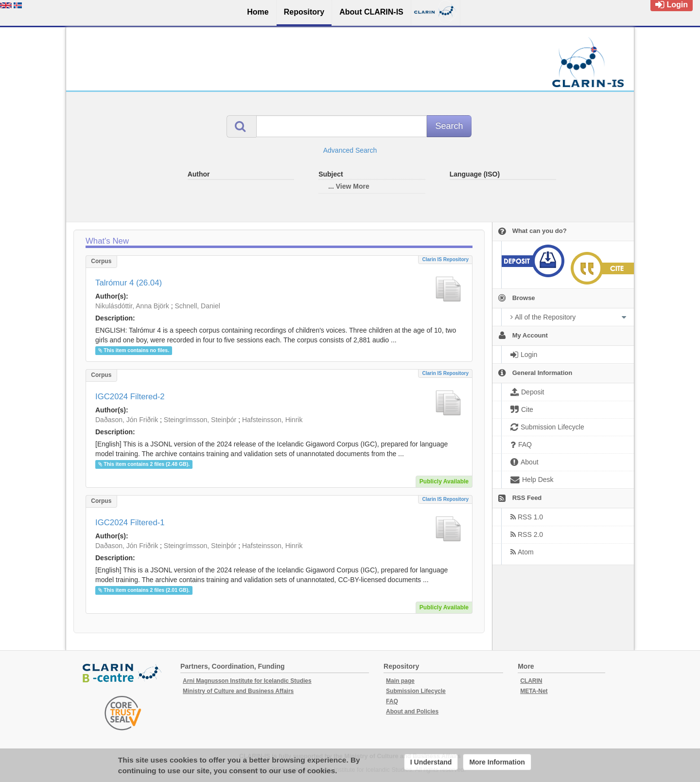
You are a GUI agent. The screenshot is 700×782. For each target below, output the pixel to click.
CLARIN (531, 681)
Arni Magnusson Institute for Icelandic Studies (247, 681)
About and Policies (412, 711)
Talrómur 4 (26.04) (129, 283)
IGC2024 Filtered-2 (130, 397)
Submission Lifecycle (416, 691)
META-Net (534, 691)
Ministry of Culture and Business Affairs (238, 691)
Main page (400, 681)
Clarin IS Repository (445, 259)
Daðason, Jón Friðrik (127, 420)
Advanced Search (350, 150)
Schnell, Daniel (197, 306)
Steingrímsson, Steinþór (200, 420)
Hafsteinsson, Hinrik (272, 420)
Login (672, 5)
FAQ (392, 701)
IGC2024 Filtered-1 (130, 523)
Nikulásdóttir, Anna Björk (132, 306)
